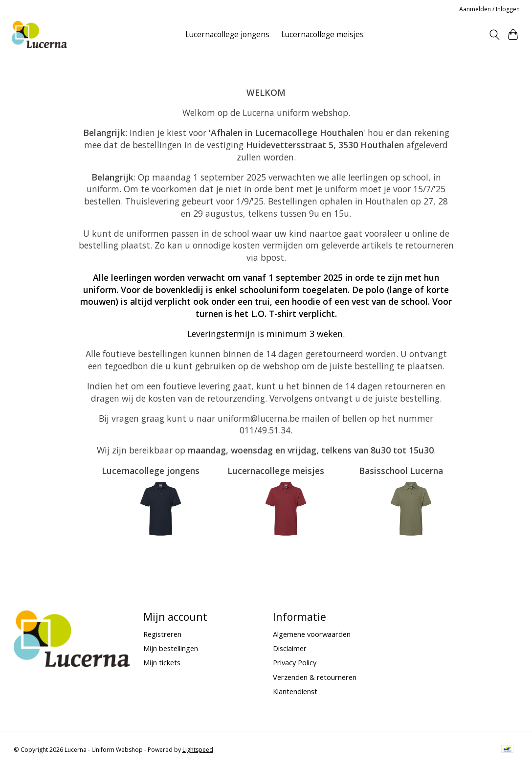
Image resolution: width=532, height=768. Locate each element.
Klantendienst (295, 691)
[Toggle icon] (494, 35)
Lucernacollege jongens (227, 34)
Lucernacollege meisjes (322, 34)
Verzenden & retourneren (315, 677)
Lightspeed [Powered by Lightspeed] (198, 750)
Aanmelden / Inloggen (489, 9)
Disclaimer (290, 648)
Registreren (162, 634)
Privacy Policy (295, 662)
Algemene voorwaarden (312, 634)
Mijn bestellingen (171, 648)
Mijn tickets (162, 662)
